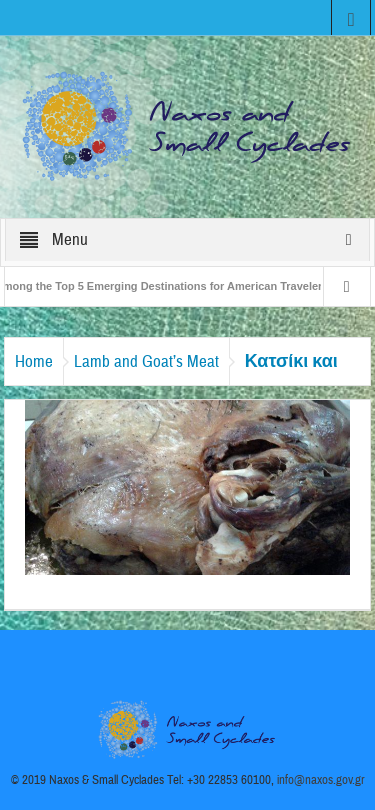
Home (34, 361)
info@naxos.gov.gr (321, 780)
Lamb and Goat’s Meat (146, 361)
